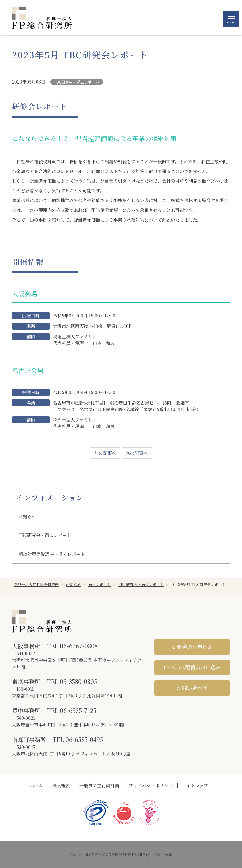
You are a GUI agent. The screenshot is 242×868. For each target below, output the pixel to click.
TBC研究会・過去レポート (77, 82)
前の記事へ (105, 453)
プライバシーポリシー (151, 785)
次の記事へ (137, 453)
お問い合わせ (192, 688)
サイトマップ (195, 785)
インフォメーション (50, 498)
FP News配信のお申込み (192, 667)
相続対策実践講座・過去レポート (52, 554)
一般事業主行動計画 (99, 785)
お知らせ (27, 516)
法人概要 (61, 785)
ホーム (36, 785)
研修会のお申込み (192, 647)
